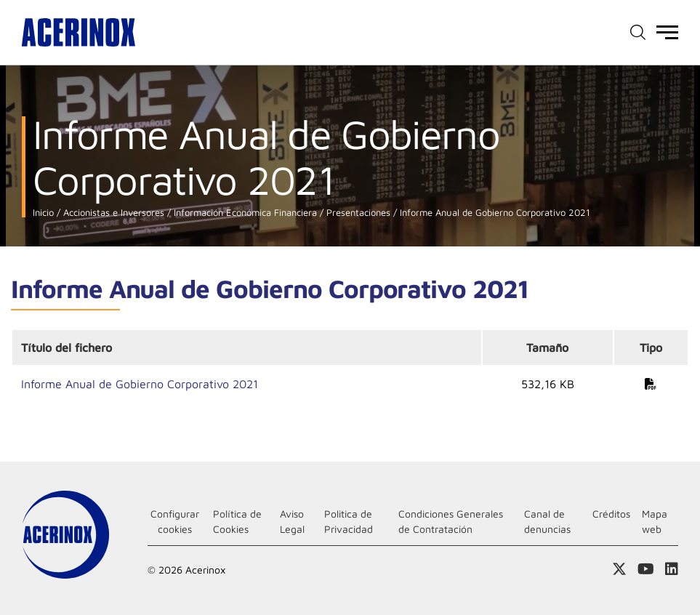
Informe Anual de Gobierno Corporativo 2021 (494, 213)
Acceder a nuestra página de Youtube (646, 569)
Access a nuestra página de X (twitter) (619, 569)
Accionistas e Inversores (112, 213)
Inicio (43, 213)
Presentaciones (357, 213)
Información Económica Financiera (244, 213)
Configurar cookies (175, 521)
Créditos (611, 514)
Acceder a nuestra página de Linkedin (672, 569)
